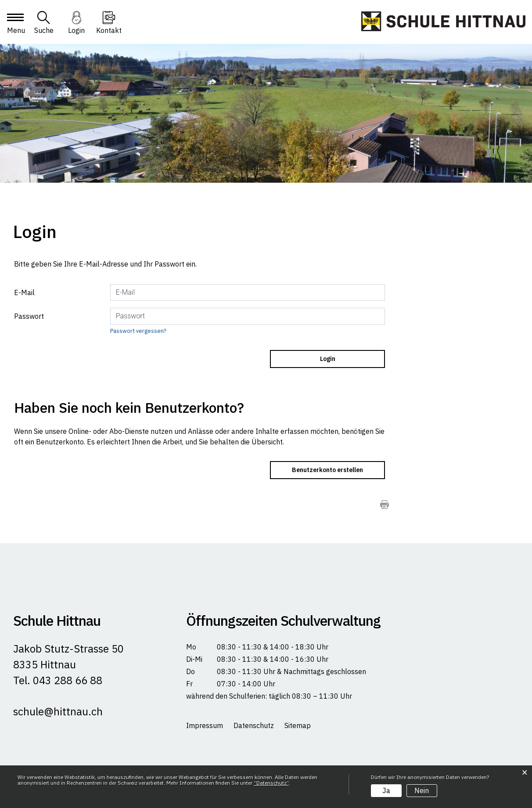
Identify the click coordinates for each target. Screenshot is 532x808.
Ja (386, 790)
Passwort (29, 316)
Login (76, 30)
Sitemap (298, 725)
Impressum (205, 725)
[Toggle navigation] (15, 25)
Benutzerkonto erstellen (327, 470)
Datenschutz (254, 725)
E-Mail (24, 292)
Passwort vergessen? (138, 331)
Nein (422, 790)
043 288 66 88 (66, 680)
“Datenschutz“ (271, 783)
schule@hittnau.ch (58, 711)
